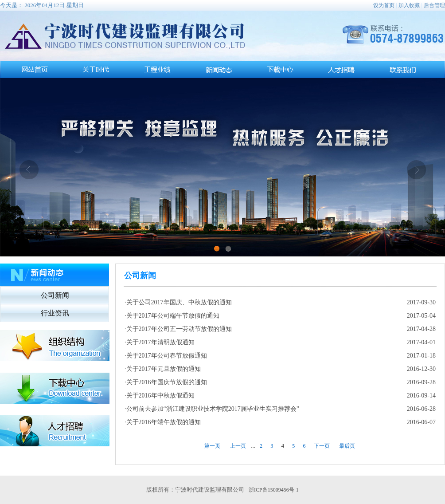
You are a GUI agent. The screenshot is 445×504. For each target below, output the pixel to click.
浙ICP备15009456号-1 (274, 490)
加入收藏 (409, 5)
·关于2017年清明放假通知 (160, 342)
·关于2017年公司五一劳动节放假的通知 (178, 329)
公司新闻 (55, 295)
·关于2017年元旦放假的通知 (163, 369)
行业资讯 (55, 313)
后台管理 (434, 5)
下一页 (322, 446)
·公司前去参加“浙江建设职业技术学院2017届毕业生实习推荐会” (212, 409)
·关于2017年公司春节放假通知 (166, 356)
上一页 (238, 446)
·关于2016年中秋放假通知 (160, 396)
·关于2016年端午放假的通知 (163, 422)
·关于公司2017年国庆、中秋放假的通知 (178, 302)
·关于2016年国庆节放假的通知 (166, 382)
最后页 (347, 446)
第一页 (212, 446)
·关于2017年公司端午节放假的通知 (172, 316)
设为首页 (384, 5)
